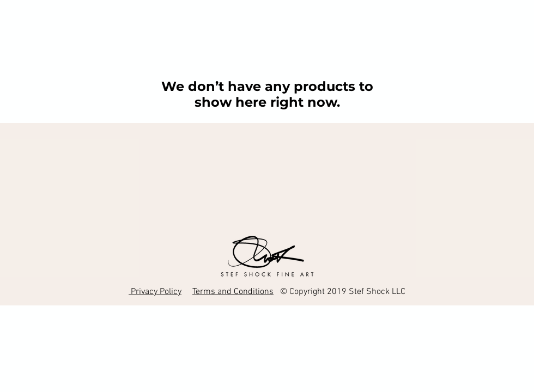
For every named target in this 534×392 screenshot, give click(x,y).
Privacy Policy (155, 292)
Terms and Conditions (233, 292)
